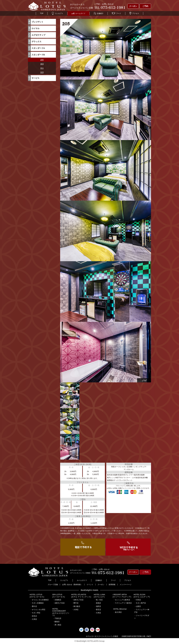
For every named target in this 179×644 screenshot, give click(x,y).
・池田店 (98, 606)
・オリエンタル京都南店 (39, 600)
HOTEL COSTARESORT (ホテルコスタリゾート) (61, 612)
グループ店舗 (53, 585)
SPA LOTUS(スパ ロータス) (59, 596)
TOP (42, 13)
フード (116, 13)
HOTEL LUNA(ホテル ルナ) (99, 596)
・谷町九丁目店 (59, 603)
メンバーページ (126, 585)
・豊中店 (34, 606)
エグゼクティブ (38, 35)
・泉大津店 (117, 612)
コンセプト (57, 13)
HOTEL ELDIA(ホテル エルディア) (142, 596)
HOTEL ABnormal (120, 609)
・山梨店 (137, 606)
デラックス (36, 42)
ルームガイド (79, 13)
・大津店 (34, 619)
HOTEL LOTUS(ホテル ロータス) (37, 596)
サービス (36, 78)
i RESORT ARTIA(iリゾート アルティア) (122, 596)
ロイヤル (36, 28)
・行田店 (137, 600)
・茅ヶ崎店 (57, 625)
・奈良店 (34, 616)
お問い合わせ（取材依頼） (72, 585)
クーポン (133, 6)
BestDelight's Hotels (90, 590)
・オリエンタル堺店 (38, 610)
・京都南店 (57, 600)
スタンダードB (38, 55)
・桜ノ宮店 (98, 600)
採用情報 (112, 585)
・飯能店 (56, 622)
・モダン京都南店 (37, 603)
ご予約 (145, 6)
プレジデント (37, 22)
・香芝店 (98, 610)
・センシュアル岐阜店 (122, 600)
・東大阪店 (76, 606)
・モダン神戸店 (140, 603)
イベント (90, 585)
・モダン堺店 (35, 613)
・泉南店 (98, 603)
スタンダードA (38, 48)
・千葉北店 (57, 618)
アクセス (134, 13)
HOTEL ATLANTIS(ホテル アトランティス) (81, 596)
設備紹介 (99, 13)
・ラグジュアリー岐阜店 (123, 603)
